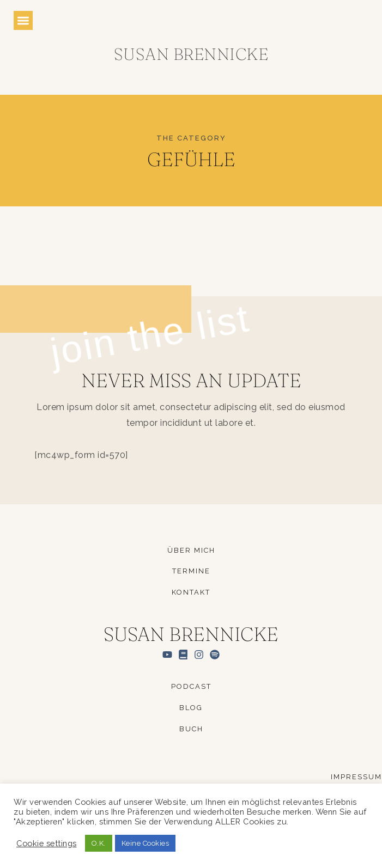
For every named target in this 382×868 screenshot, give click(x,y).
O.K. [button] (99, 843)
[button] (23, 20)
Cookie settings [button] (47, 843)
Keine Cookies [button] (145, 843)
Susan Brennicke (191, 54)
